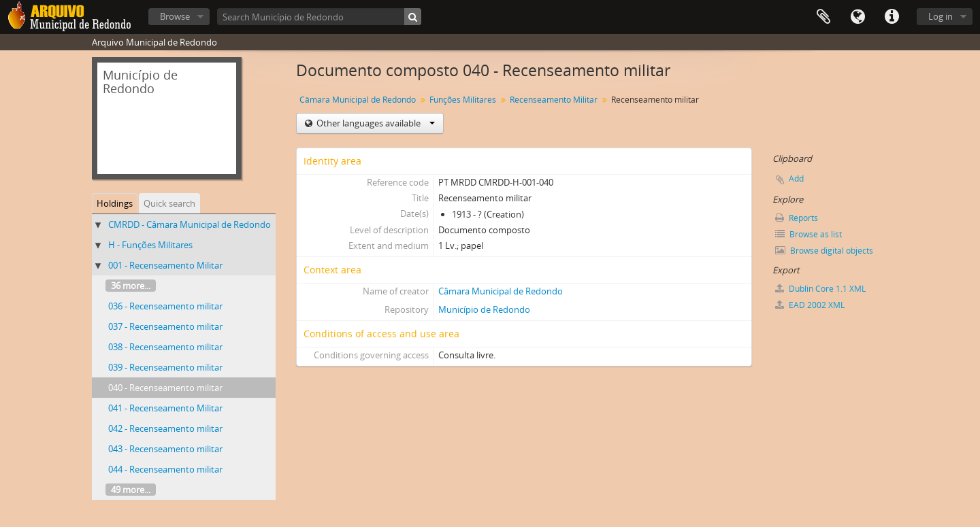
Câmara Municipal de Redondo (358, 100)
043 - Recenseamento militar (165, 449)
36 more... (131, 286)
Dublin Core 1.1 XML (820, 289)
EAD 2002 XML (810, 305)
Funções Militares (463, 100)
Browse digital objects (824, 251)
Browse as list (808, 234)
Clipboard (823, 17)
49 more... (131, 490)
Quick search (169, 203)
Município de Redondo (484, 309)
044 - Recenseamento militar (165, 469)
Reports (797, 218)
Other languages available (375, 123)
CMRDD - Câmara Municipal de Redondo (190, 224)
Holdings (115, 203)
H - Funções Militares (150, 245)
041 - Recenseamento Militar (165, 408)
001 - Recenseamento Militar (165, 265)
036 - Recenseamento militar (165, 306)
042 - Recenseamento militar (165, 428)
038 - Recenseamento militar (165, 347)
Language (857, 17)
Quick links (892, 17)
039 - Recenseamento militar (165, 367)
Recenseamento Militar (554, 100)
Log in (941, 16)
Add (796, 178)
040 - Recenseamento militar (165, 388)
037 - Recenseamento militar (165, 326)
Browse (175, 16)
